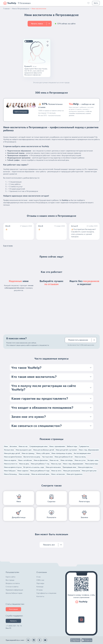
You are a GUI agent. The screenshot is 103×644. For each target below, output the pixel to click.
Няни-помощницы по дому (62, 453)
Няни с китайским (25, 460)
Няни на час (23, 446)
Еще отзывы (8, 246)
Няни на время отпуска (13, 467)
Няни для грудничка (74, 474)
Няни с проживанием (57, 446)
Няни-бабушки (10, 471)
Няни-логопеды (67, 460)
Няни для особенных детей (44, 450)
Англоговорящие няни (82, 453)
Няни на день (24, 464)
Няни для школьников (72, 471)
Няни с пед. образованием (89, 450)
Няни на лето (56, 471)
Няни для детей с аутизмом (66, 450)
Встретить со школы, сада (34, 467)
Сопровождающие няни (39, 446)
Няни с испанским (58, 474)
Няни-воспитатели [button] (39, 9)
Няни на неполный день (40, 474)
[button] (25, 3)
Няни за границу (28, 453)
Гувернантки (84, 446)
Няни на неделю (10, 460)
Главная (7, 9)
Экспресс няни (93, 460)
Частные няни (47, 457)
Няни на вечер (24, 474)
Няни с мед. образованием (73, 464)
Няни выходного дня (24, 450)
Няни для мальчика (53, 467)
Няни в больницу (10, 474)
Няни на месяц (80, 457)
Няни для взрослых (85, 467)
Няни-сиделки (23, 471)
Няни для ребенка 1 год (40, 464)
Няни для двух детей (12, 453)
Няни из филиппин (41, 460)
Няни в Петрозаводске (22, 9)
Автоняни (13, 446)
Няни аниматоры (92, 464)
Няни (6, 446)
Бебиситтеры (72, 446)
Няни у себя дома (43, 453)
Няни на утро (56, 464)
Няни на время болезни (13, 457)
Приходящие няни (69, 467)
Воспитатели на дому (32, 457)
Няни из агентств (11, 464)
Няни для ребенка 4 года (40, 471)
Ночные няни (9, 450)
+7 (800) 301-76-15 (14, 625)
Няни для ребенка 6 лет (64, 457)
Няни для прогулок (89, 471)
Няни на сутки (80, 460)
